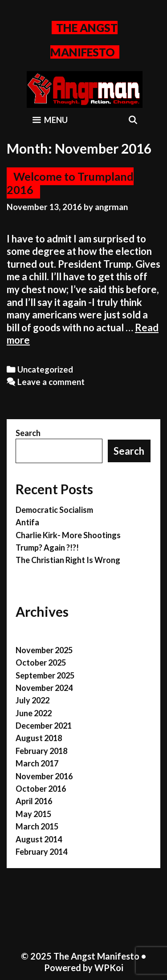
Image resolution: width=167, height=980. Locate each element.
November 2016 (44, 776)
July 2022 (33, 700)
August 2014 (39, 839)
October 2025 (41, 663)
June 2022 (34, 713)
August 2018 (39, 738)
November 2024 (44, 688)
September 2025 (45, 675)
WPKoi (109, 968)
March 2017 (37, 763)
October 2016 (41, 789)
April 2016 (34, 801)
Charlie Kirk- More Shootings (68, 535)
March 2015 (37, 826)
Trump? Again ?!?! (47, 548)
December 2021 (44, 726)
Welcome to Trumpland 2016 (70, 183)
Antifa (27, 522)
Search (28, 433)
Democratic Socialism (54, 510)
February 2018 (41, 751)
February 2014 (41, 852)
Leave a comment (51, 382)
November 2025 (44, 650)
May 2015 (33, 814)
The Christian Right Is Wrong (68, 560)
